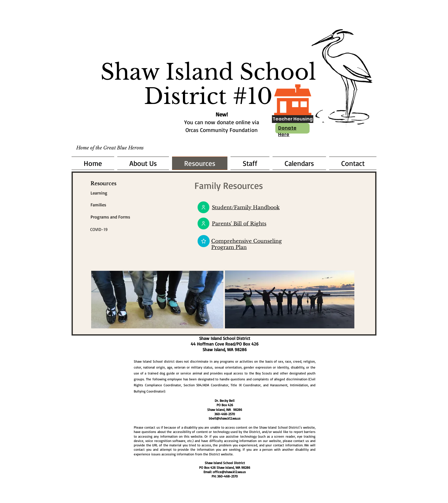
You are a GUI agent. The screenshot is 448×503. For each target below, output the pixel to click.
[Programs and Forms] (126, 217)
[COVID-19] (126, 229)
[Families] (98, 205)
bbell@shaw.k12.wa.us (225, 418)
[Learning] (99, 193)
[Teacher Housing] (293, 119)
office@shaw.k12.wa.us (229, 472)
